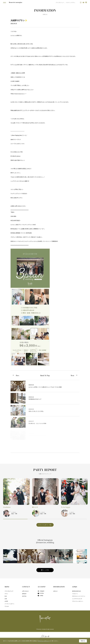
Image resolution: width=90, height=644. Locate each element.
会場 (6, 599)
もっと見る (45, 570)
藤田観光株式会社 (77, 591)
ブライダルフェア (60, 3)
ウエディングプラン (71, 3)
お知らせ (55, 591)
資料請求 (24, 594)
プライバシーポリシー (78, 601)
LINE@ (40, 596)
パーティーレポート (10, 604)
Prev (18, 375)
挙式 (6, 596)
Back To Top (45, 375)
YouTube (41, 593)
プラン (6, 594)
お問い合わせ (25, 591)
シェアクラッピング (77, 599)
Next (72, 375)
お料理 (6, 601)
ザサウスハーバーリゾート (79, 596)
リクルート (75, 594)
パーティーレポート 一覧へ (45, 525)
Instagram (41, 591)
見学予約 (24, 596)
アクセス (7, 606)
